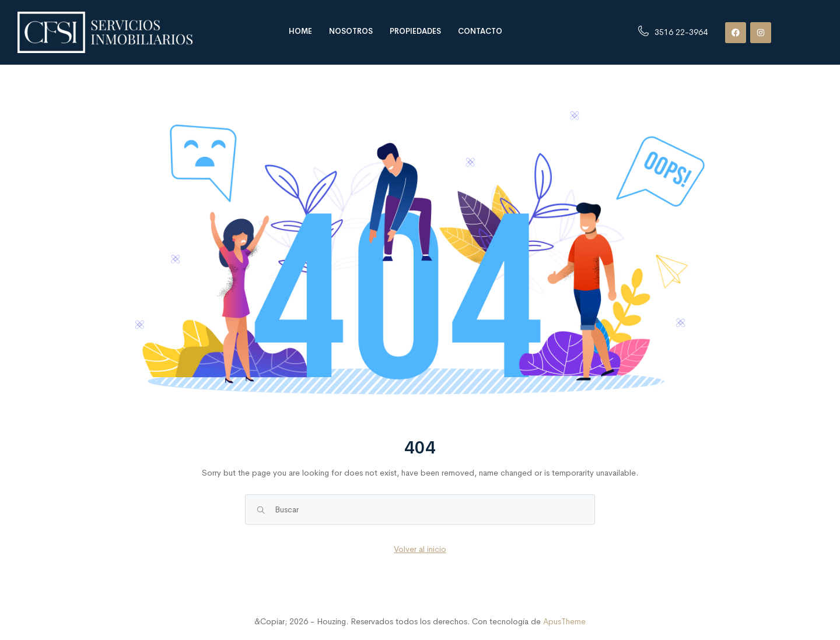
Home (300, 31)
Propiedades (415, 31)
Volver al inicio (420, 549)
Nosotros (351, 31)
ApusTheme (564, 621)
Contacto (480, 31)
